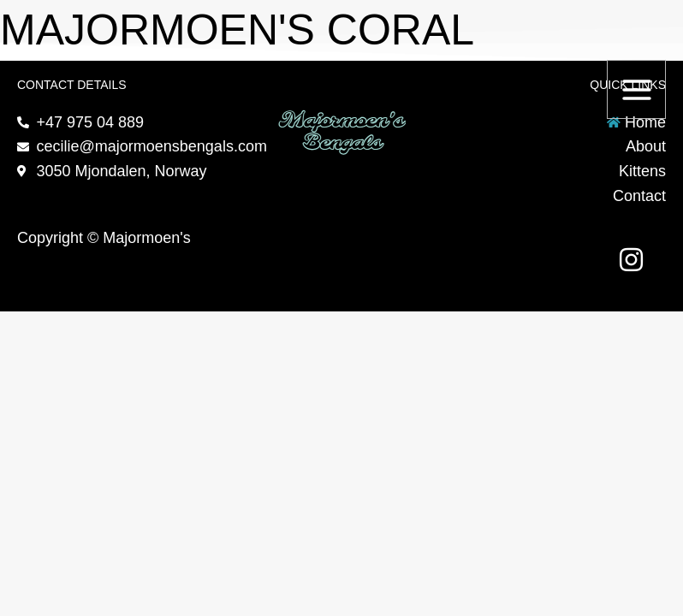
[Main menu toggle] (636, 89)
